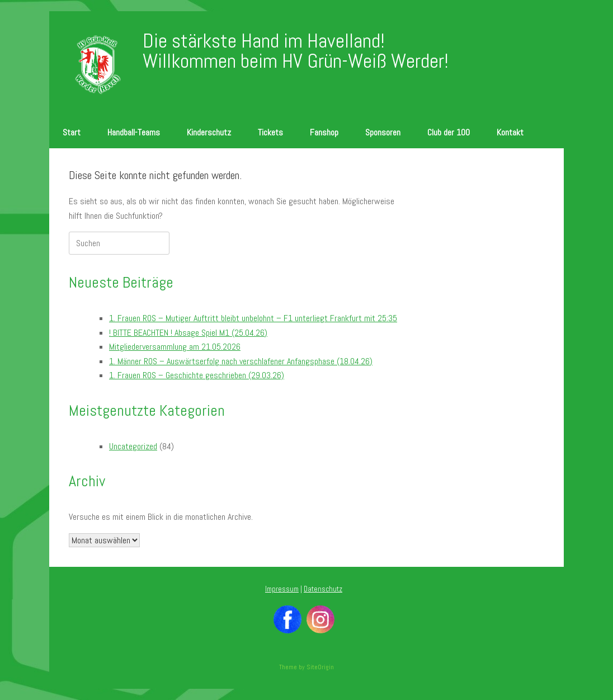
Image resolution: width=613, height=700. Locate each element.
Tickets (270, 132)
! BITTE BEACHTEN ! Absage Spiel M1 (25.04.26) (188, 333)
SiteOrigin (320, 667)
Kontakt (510, 132)
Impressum (282, 589)
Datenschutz (323, 589)
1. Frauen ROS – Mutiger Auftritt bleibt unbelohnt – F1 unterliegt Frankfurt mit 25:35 (253, 318)
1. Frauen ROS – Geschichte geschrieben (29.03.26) (197, 375)
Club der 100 (449, 132)
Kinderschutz (209, 132)
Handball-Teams (134, 132)
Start (72, 132)
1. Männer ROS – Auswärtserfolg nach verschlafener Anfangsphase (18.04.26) (241, 361)
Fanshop (324, 132)
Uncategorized (133, 446)
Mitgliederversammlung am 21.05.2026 (175, 347)
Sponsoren (383, 132)
